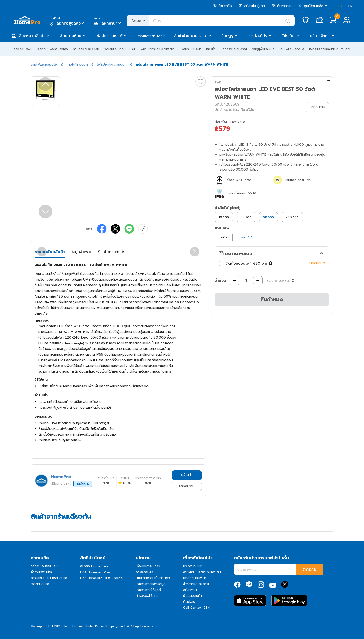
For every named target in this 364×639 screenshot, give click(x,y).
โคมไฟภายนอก (77, 64)
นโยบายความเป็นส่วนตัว (153, 578)
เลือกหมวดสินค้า (31, 36)
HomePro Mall (151, 36)
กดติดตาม (83, 484)
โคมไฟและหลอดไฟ (292, 49)
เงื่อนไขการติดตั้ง (111, 252)
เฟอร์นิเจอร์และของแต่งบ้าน (158, 49)
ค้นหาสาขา (282, 6)
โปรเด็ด (289, 36)
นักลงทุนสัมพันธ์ (195, 578)
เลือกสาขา (108, 23)
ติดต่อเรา (190, 602)
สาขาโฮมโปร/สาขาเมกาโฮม (202, 572)
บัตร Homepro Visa (95, 572)
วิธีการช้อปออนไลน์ (44, 566)
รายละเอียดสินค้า (50, 252)
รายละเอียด (317, 263)
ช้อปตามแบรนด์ (110, 36)
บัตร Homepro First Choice (101, 578)
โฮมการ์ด (223, 6)
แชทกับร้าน (187, 486)
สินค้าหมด (272, 299)
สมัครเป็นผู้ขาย (252, 6)
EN (350, 6)
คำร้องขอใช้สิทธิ (147, 596)
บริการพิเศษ (320, 36)
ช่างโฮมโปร (258, 36)
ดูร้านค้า (187, 475)
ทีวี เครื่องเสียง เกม (86, 49)
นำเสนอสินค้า (192, 596)
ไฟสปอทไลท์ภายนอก (112, 64)
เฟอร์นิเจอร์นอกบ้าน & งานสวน (330, 49)
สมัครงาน (190, 590)
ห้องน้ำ (211, 49)
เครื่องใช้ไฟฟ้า (22, 49)
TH (340, 6)
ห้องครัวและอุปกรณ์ (234, 49)
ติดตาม (309, 569)
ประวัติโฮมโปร (193, 566)
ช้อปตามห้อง (71, 36)
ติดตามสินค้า (40, 584)
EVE (218, 83)
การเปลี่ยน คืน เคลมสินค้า (49, 578)
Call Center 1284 (197, 608)
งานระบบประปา (191, 49)
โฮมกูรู (228, 36)
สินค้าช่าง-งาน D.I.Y (190, 36)
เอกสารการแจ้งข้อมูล (151, 584)
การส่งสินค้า (144, 572)
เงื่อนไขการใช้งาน (148, 566)
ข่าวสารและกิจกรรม (197, 584)
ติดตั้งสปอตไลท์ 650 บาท (246, 264)
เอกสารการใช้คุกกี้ (148, 590)
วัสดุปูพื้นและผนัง (263, 49)
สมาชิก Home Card (95, 566)
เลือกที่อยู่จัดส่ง (67, 23)
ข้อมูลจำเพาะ (81, 252)
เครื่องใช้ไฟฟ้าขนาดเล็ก (52, 49)
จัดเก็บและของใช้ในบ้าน (120, 49)
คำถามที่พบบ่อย (42, 572)
